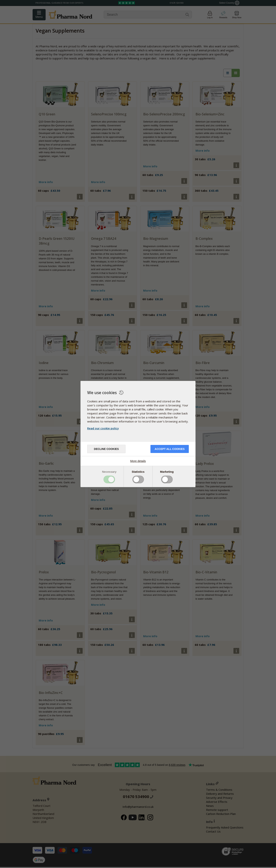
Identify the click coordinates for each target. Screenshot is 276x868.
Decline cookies (106, 449)
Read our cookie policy (103, 428)
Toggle (109, 479)
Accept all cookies (170, 449)
